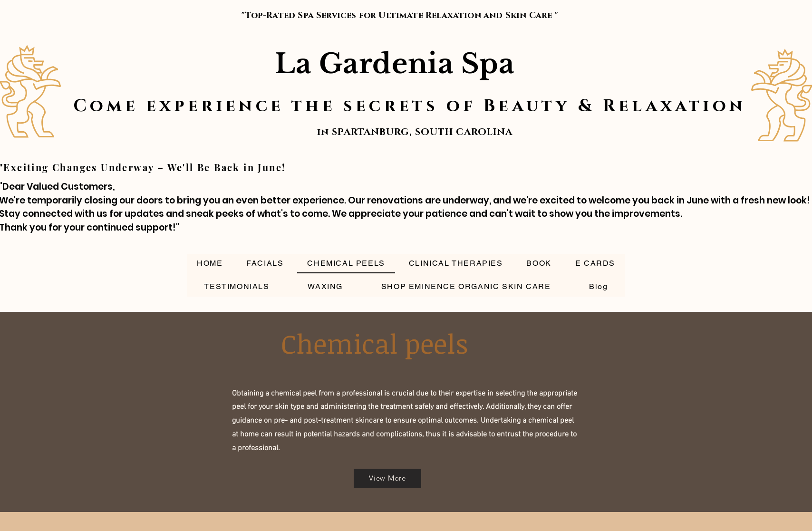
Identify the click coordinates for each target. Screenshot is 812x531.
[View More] (387, 478)
